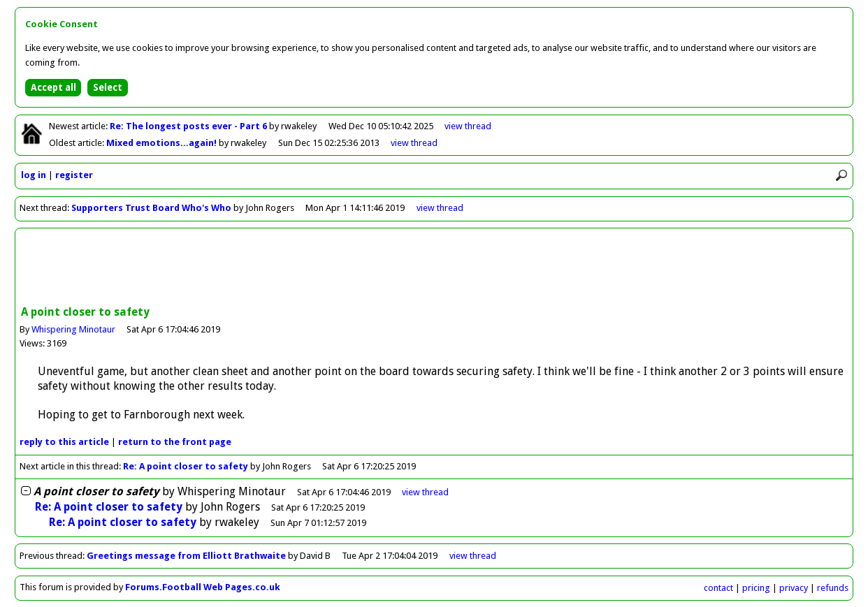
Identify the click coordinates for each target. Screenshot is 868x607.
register (74, 175)
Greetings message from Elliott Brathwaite (186, 556)
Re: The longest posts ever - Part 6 (189, 126)
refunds (833, 588)
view (468, 126)
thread (425, 492)
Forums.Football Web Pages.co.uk (203, 587)
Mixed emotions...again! (162, 143)
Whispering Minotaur (73, 329)
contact (718, 588)
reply (64, 442)
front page (175, 442)
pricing (756, 588)
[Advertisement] (434, 268)
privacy (794, 588)
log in (34, 175)
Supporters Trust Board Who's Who (151, 208)
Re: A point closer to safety (186, 466)
